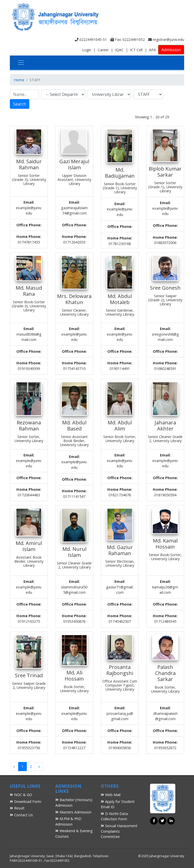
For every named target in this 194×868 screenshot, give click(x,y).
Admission (171, 50)
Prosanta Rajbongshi (120, 670)
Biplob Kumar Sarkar (165, 172)
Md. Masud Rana (29, 291)
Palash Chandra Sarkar (165, 673)
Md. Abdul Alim (120, 426)
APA (152, 50)
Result (17, 808)
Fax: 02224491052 (128, 39)
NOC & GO (21, 795)
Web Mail (111, 795)
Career (103, 50)
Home (19, 80)
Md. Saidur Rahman (29, 164)
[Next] (39, 767)
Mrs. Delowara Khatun (74, 299)
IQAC (119, 50)
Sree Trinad (29, 675)
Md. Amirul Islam (29, 546)
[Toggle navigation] (21, 63)
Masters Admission (73, 812)
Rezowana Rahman (29, 426)
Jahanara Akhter (165, 426)
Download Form (26, 802)
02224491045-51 (91, 39)
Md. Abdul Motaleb (120, 299)
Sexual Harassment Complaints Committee (119, 831)
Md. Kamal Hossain (165, 544)
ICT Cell (136, 50)
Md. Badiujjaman (120, 173)
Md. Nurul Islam (74, 552)
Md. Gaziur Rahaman (120, 550)
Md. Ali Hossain (74, 676)
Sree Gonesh (165, 288)
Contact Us (21, 815)
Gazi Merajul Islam (74, 164)
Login (87, 50)
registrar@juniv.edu (166, 39)
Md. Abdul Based (74, 426)
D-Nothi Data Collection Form (114, 816)
